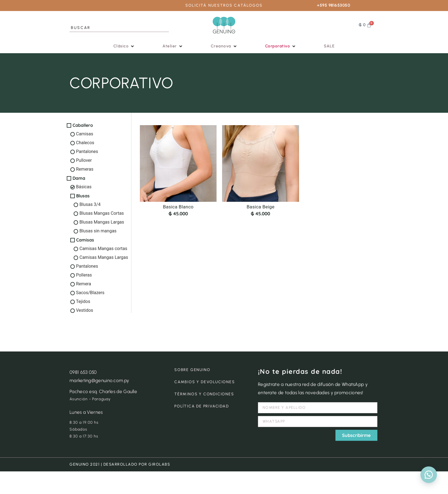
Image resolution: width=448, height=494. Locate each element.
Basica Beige (261, 207)
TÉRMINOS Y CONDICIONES (204, 394)
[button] (124, 46)
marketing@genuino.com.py (99, 380)
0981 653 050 (83, 372)
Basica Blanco (178, 207)
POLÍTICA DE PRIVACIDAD (202, 406)
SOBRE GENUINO (192, 370)
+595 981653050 (334, 5)
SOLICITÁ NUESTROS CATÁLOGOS (224, 5)
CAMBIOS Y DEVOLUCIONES (205, 382)
